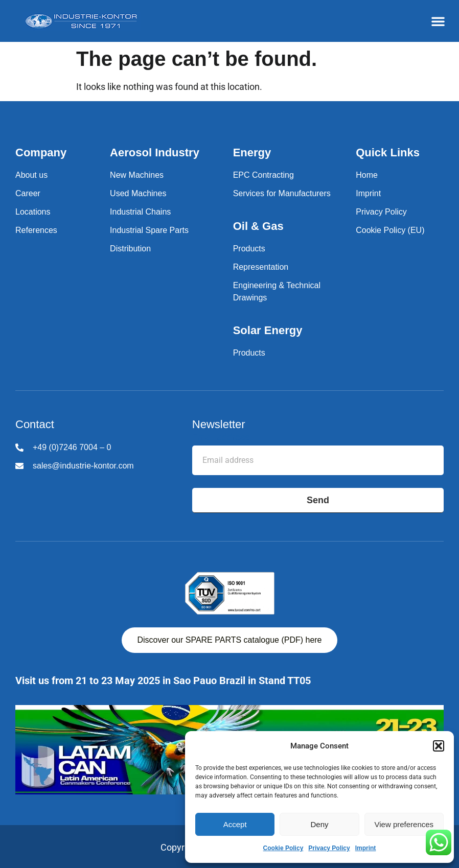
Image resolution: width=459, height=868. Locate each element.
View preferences (404, 824)
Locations (33, 212)
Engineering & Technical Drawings (277, 291)
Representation (261, 267)
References (36, 230)
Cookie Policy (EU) (390, 230)
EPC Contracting (263, 175)
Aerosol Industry (155, 153)
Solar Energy (268, 330)
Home (367, 175)
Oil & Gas (258, 226)
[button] (439, 746)
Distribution (130, 249)
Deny (319, 824)
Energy (252, 153)
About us (31, 175)
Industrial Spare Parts (149, 230)
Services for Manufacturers (282, 193)
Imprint (366, 848)
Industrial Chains (140, 212)
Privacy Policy (329, 848)
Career (28, 193)
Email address (221, 438)
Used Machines (138, 193)
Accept (235, 824)
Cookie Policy (283, 848)
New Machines (137, 175)
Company (41, 153)
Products (249, 249)
